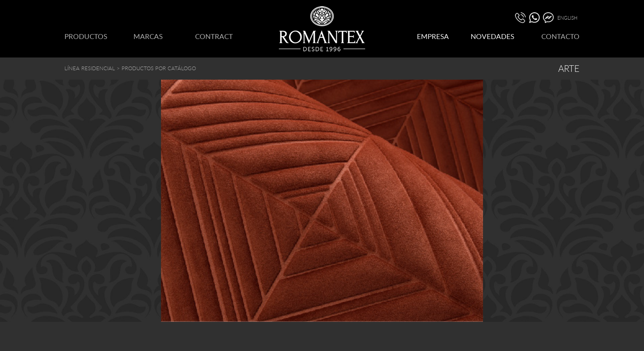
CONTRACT (214, 36)
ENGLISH (567, 18)
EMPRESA (433, 36)
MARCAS (148, 36)
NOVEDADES (492, 36)
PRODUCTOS (86, 36)
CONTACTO (560, 36)
